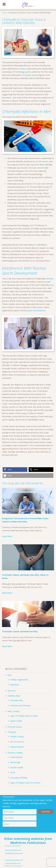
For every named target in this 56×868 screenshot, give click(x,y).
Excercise (12, 691)
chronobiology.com (13, 863)
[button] (15, 470)
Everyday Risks (17, 700)
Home (4, 13)
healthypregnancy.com (14, 853)
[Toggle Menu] (4, 4)
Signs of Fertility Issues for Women (25, 783)
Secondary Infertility (19, 778)
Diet (9, 675)
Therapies (12, 732)
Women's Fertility (15, 753)
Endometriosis (17, 757)
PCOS (13, 773)
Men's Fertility (14, 711)
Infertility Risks (14, 696)
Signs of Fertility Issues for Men (24, 716)
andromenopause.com (14, 860)
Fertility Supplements (19, 680)
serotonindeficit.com (13, 850)
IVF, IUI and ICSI (17, 742)
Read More (7, 536)
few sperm (43, 161)
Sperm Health (16, 721)
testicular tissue (30, 75)
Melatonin (15, 685)
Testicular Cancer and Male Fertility (20, 631)
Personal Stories (15, 727)
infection (50, 279)
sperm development (36, 310)
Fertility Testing (17, 737)
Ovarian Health (17, 767)
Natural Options (17, 747)
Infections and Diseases (21, 706)
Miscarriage (15, 762)
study (22, 69)
